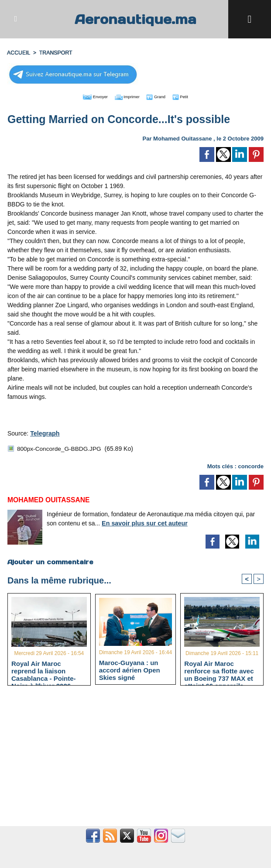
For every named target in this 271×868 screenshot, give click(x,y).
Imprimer (125, 96)
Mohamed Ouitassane (182, 138)
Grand (162, 96)
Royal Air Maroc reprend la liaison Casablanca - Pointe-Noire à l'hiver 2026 (44, 670)
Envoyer (86, 96)
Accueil (18, 53)
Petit (191, 96)
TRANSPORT (55, 53)
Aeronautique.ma (136, 19)
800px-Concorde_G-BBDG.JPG (60, 448)
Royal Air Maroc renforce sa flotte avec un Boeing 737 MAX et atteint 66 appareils (219, 670)
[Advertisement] (135, 760)
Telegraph (45, 432)
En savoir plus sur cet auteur (144, 521)
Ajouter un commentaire (50, 560)
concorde (251, 465)
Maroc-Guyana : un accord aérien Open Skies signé (130, 669)
